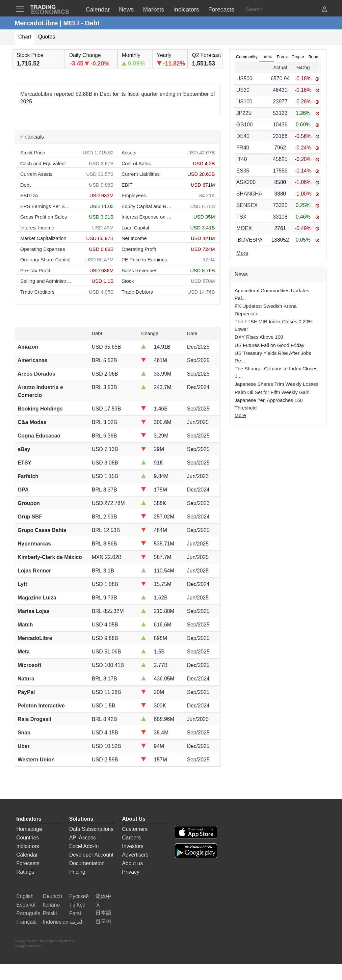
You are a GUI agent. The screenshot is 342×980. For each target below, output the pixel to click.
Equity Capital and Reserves (147, 206)
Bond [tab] (313, 57)
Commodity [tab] (247, 57)
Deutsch (53, 896)
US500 (244, 79)
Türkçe (77, 905)
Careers (132, 838)
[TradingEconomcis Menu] (22, 9)
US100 (244, 102)
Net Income (134, 238)
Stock (128, 281)
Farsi (75, 913)
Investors (133, 846)
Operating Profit (139, 249)
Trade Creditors (38, 292)
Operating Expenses (43, 249)
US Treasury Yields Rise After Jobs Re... (273, 357)
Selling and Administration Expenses (46, 281)
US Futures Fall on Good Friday (270, 345)
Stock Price (33, 153)
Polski (50, 913)
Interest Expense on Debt (147, 217)
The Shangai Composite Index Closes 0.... (276, 372)
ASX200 (246, 182)
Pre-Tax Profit (35, 270)
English (25, 896)
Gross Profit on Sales (44, 217)
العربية (76, 922)
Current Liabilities (141, 174)
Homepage (29, 829)
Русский (79, 896)
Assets (129, 153)
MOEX (244, 228)
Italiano (51, 905)
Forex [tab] (282, 57)
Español (26, 905)
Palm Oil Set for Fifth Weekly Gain (272, 392)
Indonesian (56, 922)
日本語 (103, 913)
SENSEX (247, 205)
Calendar (27, 855)
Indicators (28, 846)
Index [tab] (267, 56)
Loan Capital (135, 228)
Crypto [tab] (298, 57)
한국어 (103, 921)
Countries (28, 838)
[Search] (278, 10)
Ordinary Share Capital (46, 260)
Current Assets (37, 174)
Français (26, 922)
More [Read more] (242, 253)
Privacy (131, 872)
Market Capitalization (43, 238)
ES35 (243, 171)
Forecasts (28, 863)
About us (132, 863)
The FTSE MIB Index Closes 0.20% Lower (274, 325)
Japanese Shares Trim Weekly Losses (277, 384)
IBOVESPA (250, 240)
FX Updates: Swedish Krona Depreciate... (266, 310)
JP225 (244, 113)
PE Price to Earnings (144, 260)
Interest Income (37, 228)
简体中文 (103, 900)
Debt (26, 185)
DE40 (243, 136)
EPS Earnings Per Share (46, 206)
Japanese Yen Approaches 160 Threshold (269, 404)
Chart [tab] (25, 37)
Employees (134, 195)
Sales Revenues (139, 270)
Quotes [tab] (47, 37)
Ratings (25, 872)
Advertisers (135, 855)
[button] (325, 10)
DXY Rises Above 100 (259, 337)
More (240, 415)
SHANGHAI (250, 194)
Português (28, 913)
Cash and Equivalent (43, 163)
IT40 (242, 159)
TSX (241, 217)
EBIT (127, 185)
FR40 (243, 148)
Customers (135, 829)
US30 (243, 90)
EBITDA (29, 195)
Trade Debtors (137, 292)
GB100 (245, 125)
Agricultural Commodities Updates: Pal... (273, 294)
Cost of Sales (136, 163)
